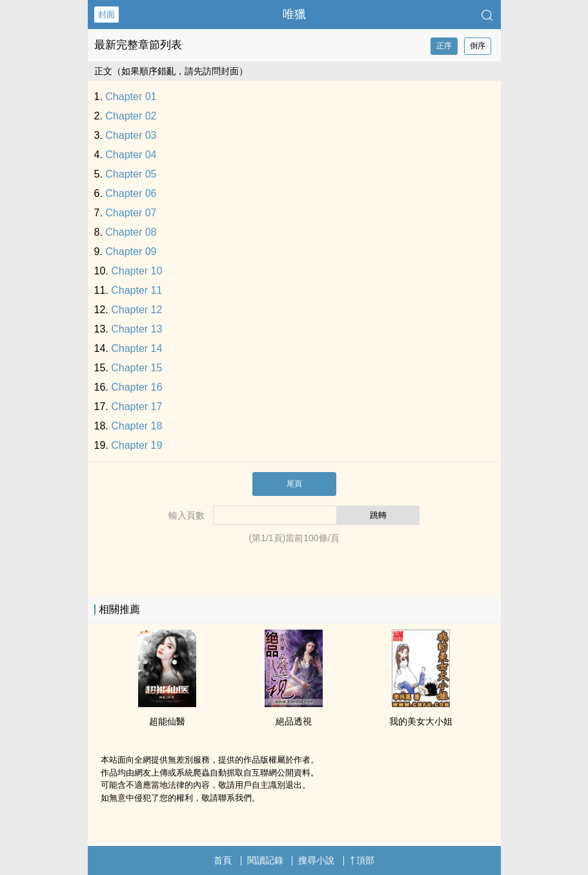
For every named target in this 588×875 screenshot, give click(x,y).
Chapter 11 (137, 290)
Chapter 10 (137, 271)
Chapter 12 (137, 310)
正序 (444, 46)
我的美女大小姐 (421, 721)
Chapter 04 (131, 155)
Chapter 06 (131, 193)
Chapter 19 (137, 445)
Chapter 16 (137, 387)
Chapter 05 (131, 174)
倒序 (478, 46)
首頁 (223, 860)
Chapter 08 (131, 232)
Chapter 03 (131, 135)
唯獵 (294, 14)
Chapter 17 (137, 407)
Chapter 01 (131, 97)
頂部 (362, 860)
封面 (106, 15)
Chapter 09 (131, 252)
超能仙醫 (167, 721)
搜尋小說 (316, 860)
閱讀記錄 (265, 860)
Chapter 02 (131, 116)
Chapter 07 (131, 213)
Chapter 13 (137, 329)
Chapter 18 (137, 426)
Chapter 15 (137, 368)
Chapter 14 (137, 348)
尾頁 (294, 484)
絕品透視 (294, 721)
